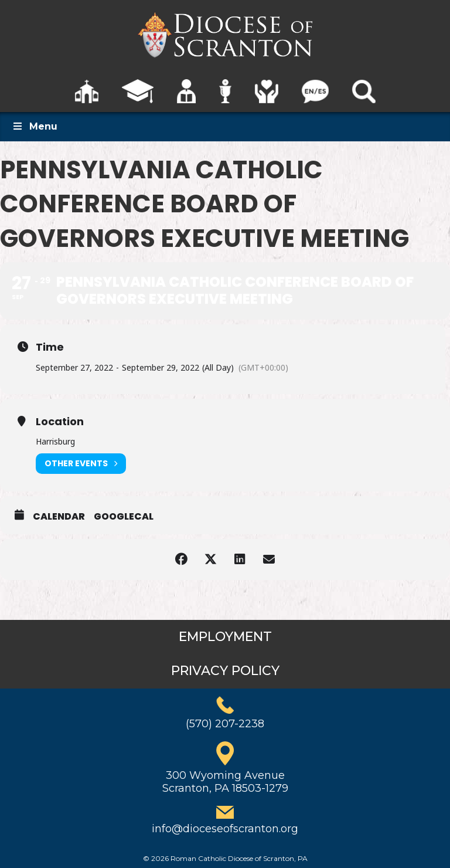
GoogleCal (124, 517)
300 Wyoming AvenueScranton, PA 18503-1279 (225, 782)
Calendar (59, 517)
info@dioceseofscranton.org (225, 829)
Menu (35, 126)
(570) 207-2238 (225, 724)
